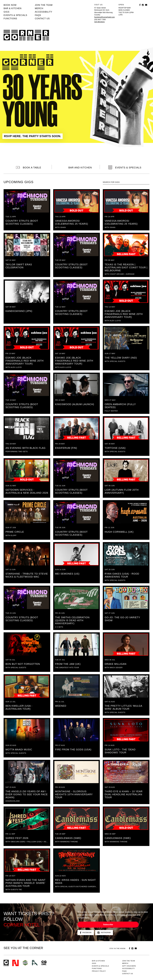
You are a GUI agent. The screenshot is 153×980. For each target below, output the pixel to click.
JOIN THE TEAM (44, 5)
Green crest (25, 963)
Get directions (99, 22)
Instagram (104, 933)
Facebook (86, 933)
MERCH (39, 8)
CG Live (44, 963)
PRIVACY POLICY (99, 971)
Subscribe (108, 925)
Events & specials (15, 15)
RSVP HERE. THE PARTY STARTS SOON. (33, 136)
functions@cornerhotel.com (105, 17)
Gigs (7, 12)
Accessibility (44, 12)
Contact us (42, 19)
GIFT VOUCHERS (129, 966)
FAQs (38, 15)
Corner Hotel (26, 35)
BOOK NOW (10, 5)
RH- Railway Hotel (35, 963)
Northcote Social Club (15, 963)
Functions (10, 19)
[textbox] (126, 182)
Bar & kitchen (13, 8)
